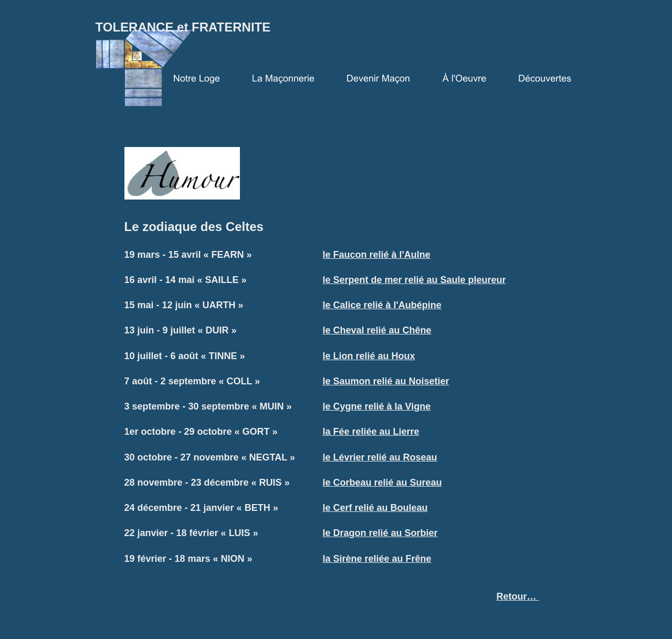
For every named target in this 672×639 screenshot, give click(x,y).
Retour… (517, 596)
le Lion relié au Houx (369, 356)
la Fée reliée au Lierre (371, 432)
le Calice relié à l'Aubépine (382, 305)
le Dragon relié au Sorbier (380, 533)
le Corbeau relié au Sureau (382, 483)
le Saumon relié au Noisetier (386, 381)
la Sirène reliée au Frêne (377, 559)
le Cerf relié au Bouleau (375, 508)
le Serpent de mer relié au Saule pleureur (414, 280)
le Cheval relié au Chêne (377, 330)
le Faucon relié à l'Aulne (376, 255)
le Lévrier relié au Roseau (380, 457)
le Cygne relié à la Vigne (376, 406)
